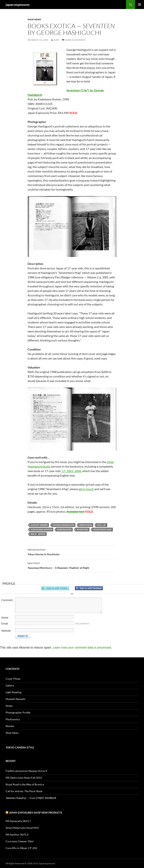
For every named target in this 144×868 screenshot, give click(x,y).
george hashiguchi (63, 525)
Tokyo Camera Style (20, 747)
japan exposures (18, 5)
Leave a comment (75, 40)
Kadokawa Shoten (41, 529)
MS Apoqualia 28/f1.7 (18, 821)
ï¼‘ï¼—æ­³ (102, 525)
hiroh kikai (86, 525)
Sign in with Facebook (89, 588)
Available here (75, 511)
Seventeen (82, 529)
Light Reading (13, 692)
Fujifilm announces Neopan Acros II (26, 771)
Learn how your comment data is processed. (82, 648)
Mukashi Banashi (15, 699)
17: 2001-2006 (72, 471)
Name (5, 618)
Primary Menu (139, 5)
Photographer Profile (18, 712)
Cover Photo (13, 679)
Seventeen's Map (102, 529)
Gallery (10, 685)
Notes (9, 706)
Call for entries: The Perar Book (24, 791)
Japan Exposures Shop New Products (36, 813)
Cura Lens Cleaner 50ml (20, 841)
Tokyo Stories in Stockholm (72, 552)
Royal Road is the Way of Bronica (25, 784)
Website (6, 631)
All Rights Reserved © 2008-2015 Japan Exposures (30, 863)
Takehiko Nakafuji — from (31, 798)
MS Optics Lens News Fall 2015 (24, 778)
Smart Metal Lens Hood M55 (22, 828)
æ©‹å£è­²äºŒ (38, 534)
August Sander (39, 525)
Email (5, 624)
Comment (7, 600)
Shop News (34, 19)
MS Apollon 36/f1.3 (17, 834)
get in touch (86, 489)
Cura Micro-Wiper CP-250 (21, 848)
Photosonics (13, 719)
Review (10, 726)
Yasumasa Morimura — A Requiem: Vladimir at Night (72, 565)
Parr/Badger (64, 529)
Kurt (56, 40)
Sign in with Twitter (55, 588)
